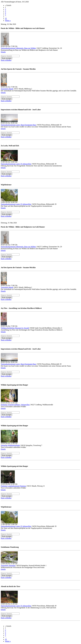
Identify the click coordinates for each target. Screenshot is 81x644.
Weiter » (8, 21)
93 (6, 19)
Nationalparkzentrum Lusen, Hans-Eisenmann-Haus (19, 125)
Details (3, 52)
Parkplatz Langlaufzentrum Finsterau (13, 486)
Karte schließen (6, 60)
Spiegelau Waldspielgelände (10, 445)
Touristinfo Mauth (7, 89)
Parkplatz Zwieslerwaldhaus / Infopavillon (15, 405)
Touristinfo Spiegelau (8, 565)
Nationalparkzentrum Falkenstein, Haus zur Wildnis (18, 48)
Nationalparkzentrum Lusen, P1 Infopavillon (16, 164)
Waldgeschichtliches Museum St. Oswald (15, 328)
